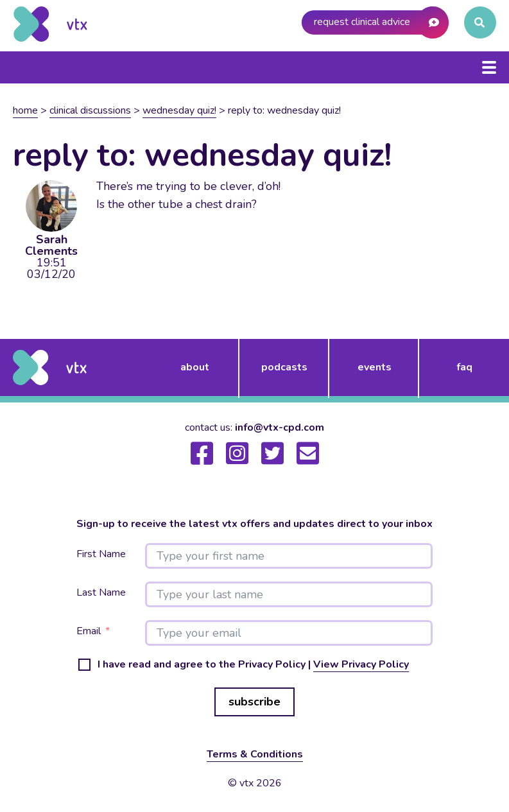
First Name (101, 554)
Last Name (101, 593)
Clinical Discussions (90, 110)
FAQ (464, 367)
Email (89, 631)
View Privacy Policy (361, 664)
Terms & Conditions (255, 754)
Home (25, 110)
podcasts (284, 367)
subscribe (254, 702)
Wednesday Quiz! (179, 110)
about (195, 367)
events (375, 367)
